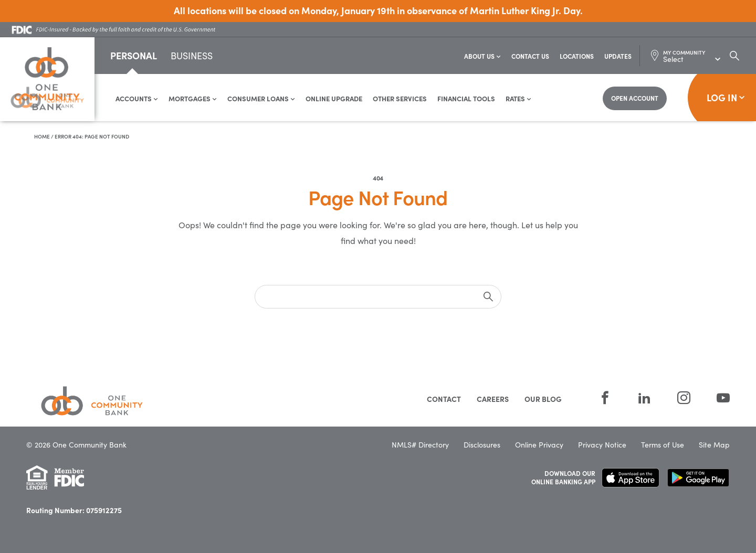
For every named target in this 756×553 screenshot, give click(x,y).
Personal (134, 55)
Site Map (714, 445)
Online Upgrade (334, 98)
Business (192, 56)
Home (42, 136)
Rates (518, 98)
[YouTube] (717, 398)
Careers (493, 399)
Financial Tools (466, 98)
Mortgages (193, 98)
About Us (482, 56)
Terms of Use (663, 445)
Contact (444, 399)
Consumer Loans (261, 98)
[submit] (488, 297)
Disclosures (482, 445)
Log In (726, 97)
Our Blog (543, 399)
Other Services (400, 98)
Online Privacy (539, 445)
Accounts (137, 98)
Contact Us (530, 56)
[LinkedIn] (644, 398)
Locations (577, 56)
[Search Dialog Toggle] (734, 56)
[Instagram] (684, 398)
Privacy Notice (602, 445)
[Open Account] (635, 98)
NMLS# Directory (420, 445)
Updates (618, 56)
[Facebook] (605, 398)
